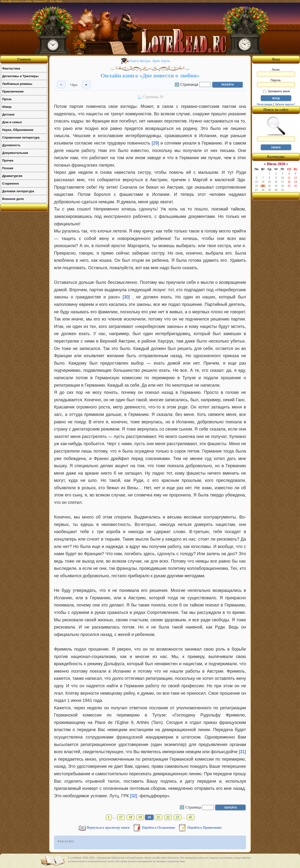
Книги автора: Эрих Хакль (150, 61)
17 (121, 817)
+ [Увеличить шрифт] (86, 85)
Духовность (11, 145)
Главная (24, 59)
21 (158, 817)
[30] (126, 297)
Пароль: (276, 83)
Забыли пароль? (285, 104)
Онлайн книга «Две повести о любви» (150, 76)
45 (191, 817)
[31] (242, 752)
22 (168, 817)
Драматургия (12, 176)
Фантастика (11, 68)
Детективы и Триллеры (20, 76)
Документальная (15, 153)
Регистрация (264, 104)
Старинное (11, 184)
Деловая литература (18, 191)
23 (178, 817)
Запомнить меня (276, 91)
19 (140, 817)
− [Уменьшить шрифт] (61, 85)
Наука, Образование (18, 130)
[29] (155, 143)
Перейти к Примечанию (204, 828)
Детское (8, 114)
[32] (134, 796)
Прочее (8, 160)
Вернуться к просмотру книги (109, 828)
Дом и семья (12, 122)
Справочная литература (21, 137)
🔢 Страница (186, 84)
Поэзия (8, 168)
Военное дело (13, 199)
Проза (7, 99)
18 (131, 817)
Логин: (276, 72)
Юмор (7, 107)
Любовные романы (17, 84)
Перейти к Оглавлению (159, 828)
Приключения (13, 91)
